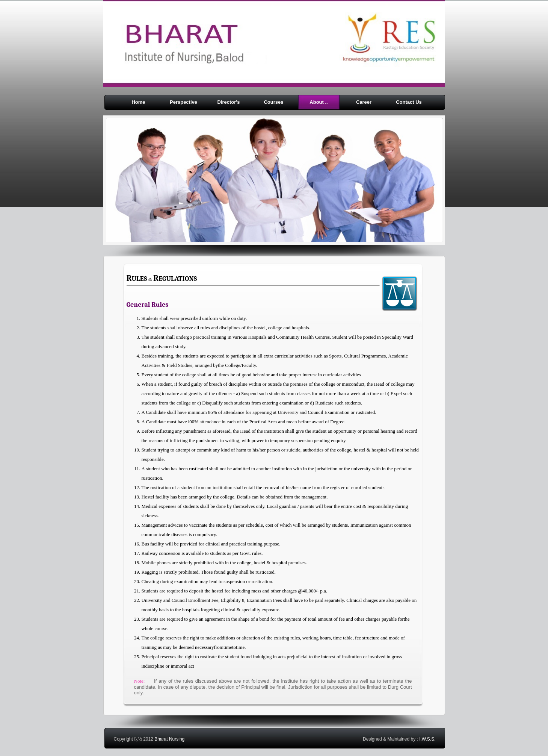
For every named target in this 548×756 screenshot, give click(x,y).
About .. (319, 102)
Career (364, 102)
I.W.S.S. (427, 739)
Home (138, 102)
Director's (228, 102)
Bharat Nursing (169, 739)
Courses (273, 102)
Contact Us (409, 102)
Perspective (183, 102)
